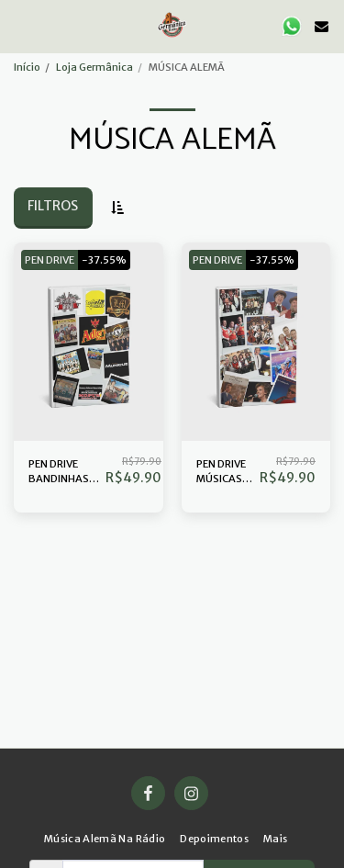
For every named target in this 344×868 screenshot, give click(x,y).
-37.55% (104, 260)
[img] (89, 342)
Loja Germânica (94, 67)
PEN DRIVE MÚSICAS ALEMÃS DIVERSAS (221, 473)
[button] (20, 25)
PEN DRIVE (50, 260)
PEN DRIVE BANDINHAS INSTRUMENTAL (67, 473)
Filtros (53, 206)
